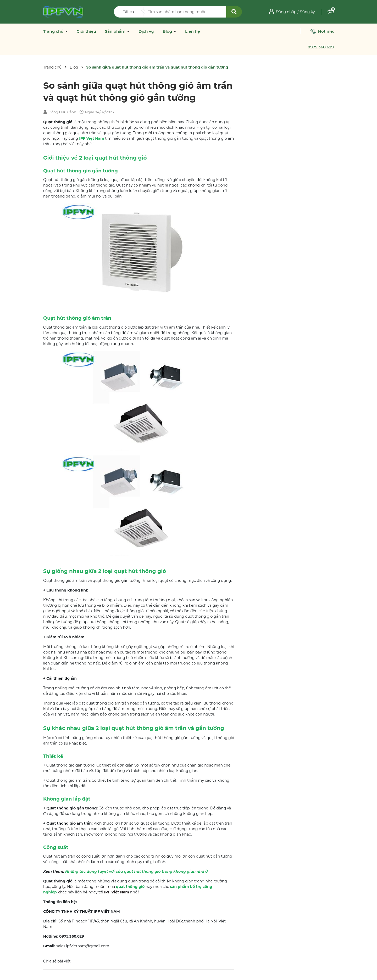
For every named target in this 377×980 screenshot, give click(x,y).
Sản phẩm (116, 31)
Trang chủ (54, 31)
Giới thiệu (86, 31)
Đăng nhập (286, 12)
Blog (168, 31)
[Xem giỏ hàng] (331, 12)
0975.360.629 (321, 47)
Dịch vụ (146, 31)
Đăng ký (307, 12)
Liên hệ (193, 31)
